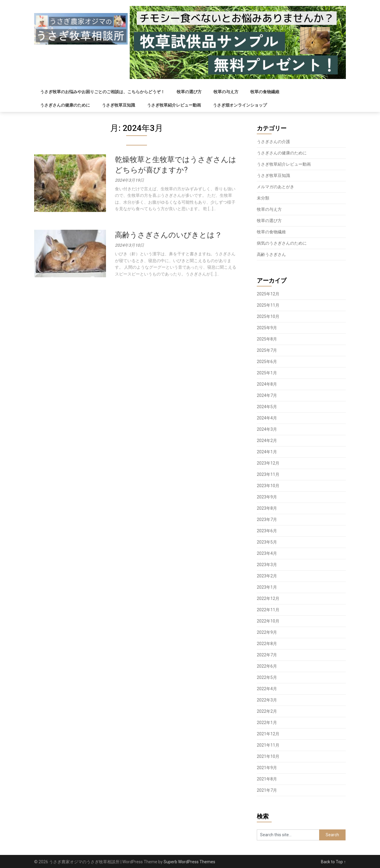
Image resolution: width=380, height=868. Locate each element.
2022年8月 (267, 644)
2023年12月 (268, 463)
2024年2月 (267, 441)
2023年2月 (267, 576)
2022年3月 (267, 700)
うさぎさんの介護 (273, 142)
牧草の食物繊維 (265, 92)
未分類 (263, 198)
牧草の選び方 (189, 92)
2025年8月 (267, 339)
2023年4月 (267, 553)
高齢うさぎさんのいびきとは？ (168, 235)
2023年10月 (268, 486)
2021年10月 (268, 756)
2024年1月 (267, 452)
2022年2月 (267, 711)
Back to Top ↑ (333, 862)
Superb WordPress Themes (189, 862)
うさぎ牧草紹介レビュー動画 (174, 105)
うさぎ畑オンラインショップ (240, 105)
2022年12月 (268, 598)
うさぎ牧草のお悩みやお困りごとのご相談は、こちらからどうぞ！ (102, 92)
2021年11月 (268, 745)
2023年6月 (267, 531)
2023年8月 (267, 508)
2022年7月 (267, 655)
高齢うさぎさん (271, 254)
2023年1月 (267, 587)
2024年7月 (267, 395)
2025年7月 (267, 350)
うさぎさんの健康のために (65, 105)
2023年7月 (267, 519)
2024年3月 (267, 429)
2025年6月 (267, 362)
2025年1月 (267, 373)
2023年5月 (267, 542)
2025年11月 (268, 305)
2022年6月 (267, 666)
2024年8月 (267, 384)
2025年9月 (267, 328)
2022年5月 (267, 677)
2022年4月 (267, 689)
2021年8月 (267, 779)
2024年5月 (267, 407)
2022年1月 (267, 723)
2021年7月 (267, 790)
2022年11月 (268, 610)
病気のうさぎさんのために (282, 243)
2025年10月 (268, 316)
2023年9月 (267, 497)
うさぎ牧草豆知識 (118, 105)
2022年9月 (267, 632)
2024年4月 (267, 418)
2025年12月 (268, 294)
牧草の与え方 (226, 92)
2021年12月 (268, 734)
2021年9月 (267, 768)
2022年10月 (268, 621)
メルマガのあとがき (275, 187)
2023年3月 (267, 565)
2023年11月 (268, 474)
